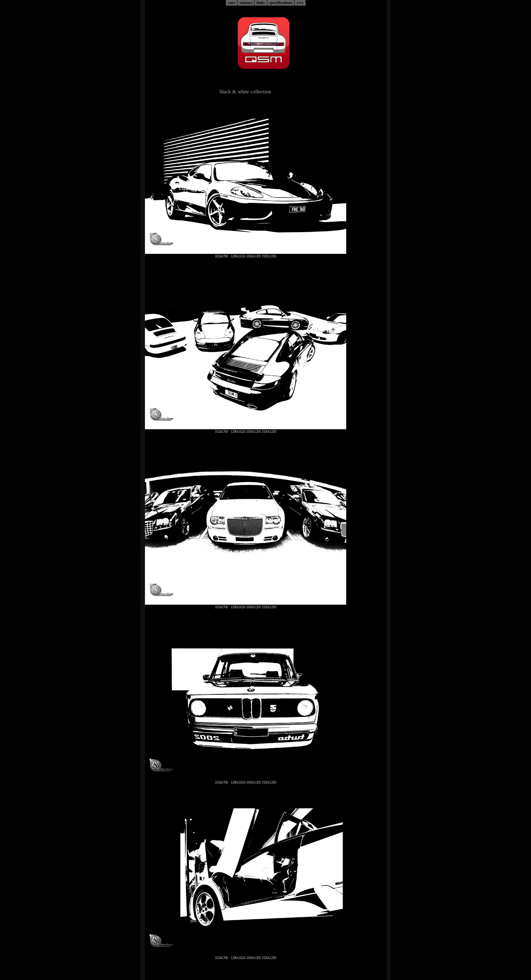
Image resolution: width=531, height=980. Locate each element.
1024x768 (221, 256)
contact (246, 3)
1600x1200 (253, 256)
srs (300, 2)
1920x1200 (269, 256)
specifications (281, 3)
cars (231, 3)
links (261, 3)
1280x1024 (238, 256)
